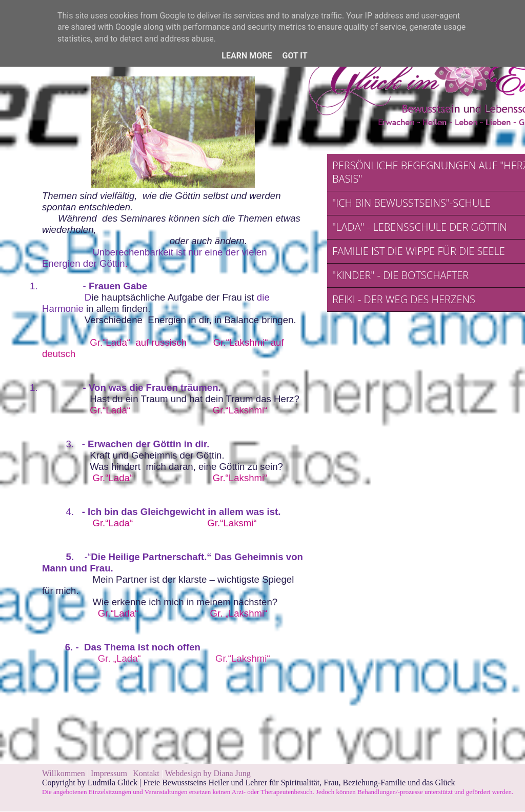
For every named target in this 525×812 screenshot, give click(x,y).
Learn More (247, 56)
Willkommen (64, 773)
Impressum (110, 773)
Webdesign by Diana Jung (208, 773)
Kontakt (146, 773)
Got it (295, 56)
